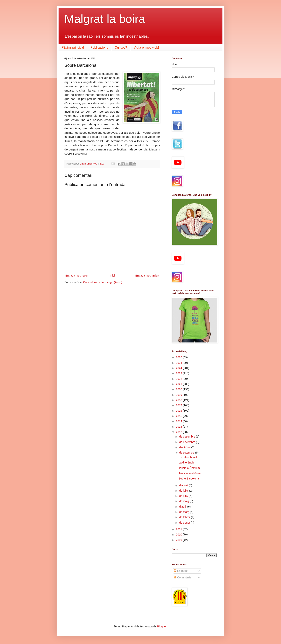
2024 (179, 368)
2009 (179, 540)
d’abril (183, 507)
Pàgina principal (73, 48)
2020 (179, 389)
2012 (179, 432)
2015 (179, 416)
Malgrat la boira (105, 19)
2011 (179, 529)
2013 (179, 427)
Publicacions (99, 48)
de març (184, 512)
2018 (179, 400)
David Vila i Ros (89, 164)
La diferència (186, 463)
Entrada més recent (77, 276)
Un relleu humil (188, 457)
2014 (179, 421)
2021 (179, 384)
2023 (179, 373)
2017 (179, 405)
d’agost (184, 485)
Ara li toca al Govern (191, 473)
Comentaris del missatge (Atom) (103, 282)
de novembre (188, 442)
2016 (179, 411)
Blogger (162, 626)
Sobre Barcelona (189, 479)
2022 (179, 379)
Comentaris (183, 577)
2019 (179, 395)
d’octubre (185, 447)
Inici (112, 276)
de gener (185, 523)
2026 (179, 357)
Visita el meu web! (146, 48)
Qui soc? (121, 48)
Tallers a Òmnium (189, 468)
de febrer (185, 517)
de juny (184, 496)
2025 (179, 363)
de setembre (187, 453)
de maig (184, 501)
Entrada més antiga (147, 276)
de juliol (184, 491)
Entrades (181, 571)
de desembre (188, 437)
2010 (179, 535)
